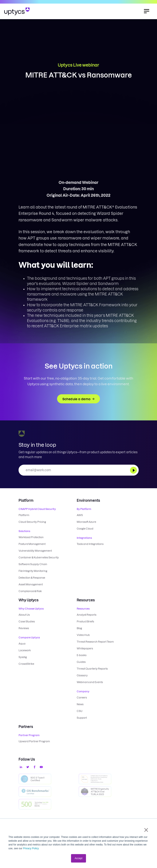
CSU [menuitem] (80, 711)
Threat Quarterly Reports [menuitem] (92, 669)
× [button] (146, 830)
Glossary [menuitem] (82, 675)
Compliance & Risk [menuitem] (30, 591)
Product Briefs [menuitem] (85, 621)
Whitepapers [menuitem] (85, 648)
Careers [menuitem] (82, 697)
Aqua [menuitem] (22, 644)
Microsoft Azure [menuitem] (86, 522)
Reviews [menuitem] (24, 628)
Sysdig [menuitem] (23, 657)
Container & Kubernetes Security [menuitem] (39, 557)
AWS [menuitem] (80, 515)
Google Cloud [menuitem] (85, 529)
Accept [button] (78, 858)
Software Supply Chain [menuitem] (33, 564)
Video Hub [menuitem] (83, 635)
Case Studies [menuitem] (27, 621)
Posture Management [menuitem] (32, 544)
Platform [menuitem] (24, 515)
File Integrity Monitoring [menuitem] (33, 571)
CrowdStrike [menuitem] (26, 664)
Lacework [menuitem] (25, 650)
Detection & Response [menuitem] (32, 578)
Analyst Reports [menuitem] (87, 615)
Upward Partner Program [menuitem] (34, 741)
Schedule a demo (78, 399)
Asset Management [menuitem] (31, 584)
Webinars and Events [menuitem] (90, 682)
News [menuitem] (80, 704)
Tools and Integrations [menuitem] (90, 544)
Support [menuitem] (82, 718)
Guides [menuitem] (81, 662)
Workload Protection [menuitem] (31, 537)
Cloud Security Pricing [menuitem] (32, 522)
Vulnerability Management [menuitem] (35, 551)
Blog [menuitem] (79, 628)
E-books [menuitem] (82, 655)
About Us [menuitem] (24, 615)
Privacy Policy (31, 848)
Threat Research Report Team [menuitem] (95, 642)
